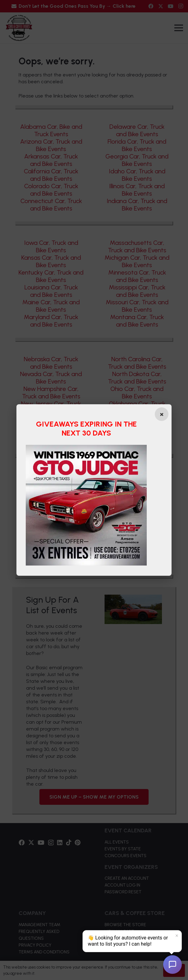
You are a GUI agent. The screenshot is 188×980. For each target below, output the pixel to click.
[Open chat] (172, 965)
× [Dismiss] (177, 936)
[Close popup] (161, 414)
